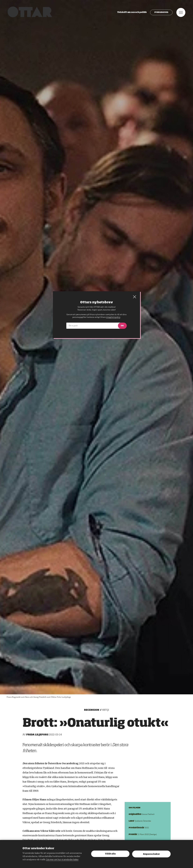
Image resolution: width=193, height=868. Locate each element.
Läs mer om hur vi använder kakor (62, 860)
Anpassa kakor (151, 854)
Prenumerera (161, 13)
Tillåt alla (110, 854)
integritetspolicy (113, 317)
